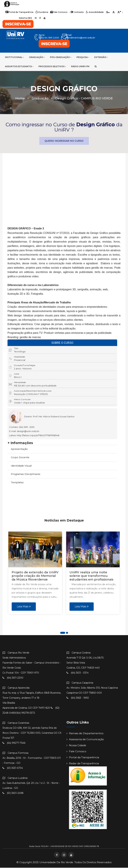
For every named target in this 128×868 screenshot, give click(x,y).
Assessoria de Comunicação (85, 740)
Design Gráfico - (84, 99)
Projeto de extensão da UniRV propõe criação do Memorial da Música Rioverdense (35, 576)
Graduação (37, 57)
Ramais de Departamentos (85, 734)
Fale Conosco (59, 12)
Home (22, 99)
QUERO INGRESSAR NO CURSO (64, 141)
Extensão (101, 57)
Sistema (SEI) (25, 18)
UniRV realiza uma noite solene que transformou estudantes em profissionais (91, 576)
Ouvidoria (42, 12)
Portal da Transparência (20, 12)
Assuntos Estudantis (19, 66)
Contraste (77, 12)
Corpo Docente (20, 458)
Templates (17, 483)
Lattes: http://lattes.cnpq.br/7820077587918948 (34, 436)
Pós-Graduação (61, 57)
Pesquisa (83, 57)
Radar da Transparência (83, 764)
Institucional (14, 57)
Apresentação (19, 449)
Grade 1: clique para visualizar (29, 403)
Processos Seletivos (52, 66)
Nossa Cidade (76, 746)
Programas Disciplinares (26, 474)
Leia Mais (24, 607)
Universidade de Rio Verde (56, 863)
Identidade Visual (21, 466)
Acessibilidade (94, 12)
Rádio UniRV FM (80, 66)
